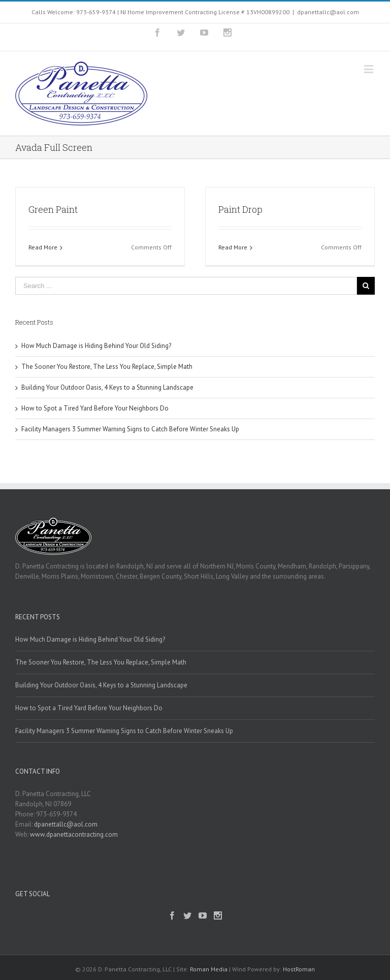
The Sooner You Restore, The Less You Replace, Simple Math (107, 367)
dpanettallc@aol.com (328, 12)
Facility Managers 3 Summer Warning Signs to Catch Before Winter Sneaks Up (130, 429)
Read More (43, 247)
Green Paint (53, 209)
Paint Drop (240, 209)
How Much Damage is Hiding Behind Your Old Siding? (96, 346)
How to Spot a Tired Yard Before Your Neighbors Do (95, 408)
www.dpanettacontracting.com (74, 834)
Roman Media (209, 969)
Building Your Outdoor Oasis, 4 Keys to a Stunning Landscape (107, 387)
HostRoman (299, 969)
